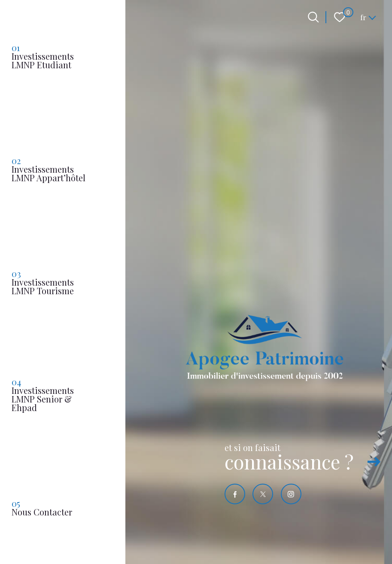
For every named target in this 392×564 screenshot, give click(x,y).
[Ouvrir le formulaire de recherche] (313, 17)
